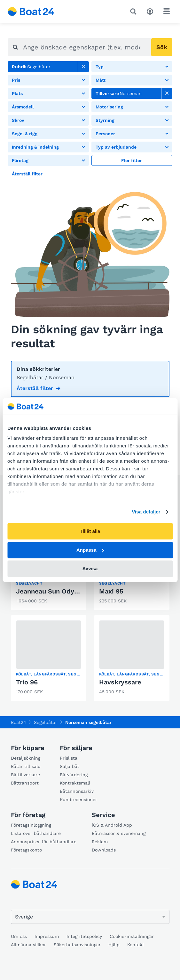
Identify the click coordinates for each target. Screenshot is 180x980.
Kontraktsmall (75, 783)
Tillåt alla (90, 531)
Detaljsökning (26, 758)
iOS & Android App (112, 825)
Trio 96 (27, 682)
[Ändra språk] (90, 917)
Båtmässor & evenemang (119, 833)
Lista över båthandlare (36, 833)
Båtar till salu (26, 766)
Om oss (19, 936)
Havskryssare (120, 682)
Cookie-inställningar (132, 936)
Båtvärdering (74, 775)
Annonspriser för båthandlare (44, 842)
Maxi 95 (111, 591)
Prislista (69, 758)
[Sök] (135, 11)
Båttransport (25, 783)
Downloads (104, 850)
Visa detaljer (146, 512)
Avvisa (90, 569)
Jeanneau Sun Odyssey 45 (57, 591)
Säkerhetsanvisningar (77, 945)
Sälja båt (70, 766)
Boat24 (19, 722)
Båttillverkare (25, 775)
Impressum (47, 936)
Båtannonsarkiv (77, 791)
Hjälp (114, 945)
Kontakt (136, 945)
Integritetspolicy (84, 936)
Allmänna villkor (28, 945)
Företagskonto (26, 850)
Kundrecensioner (78, 799)
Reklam (100, 842)
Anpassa (90, 550)
